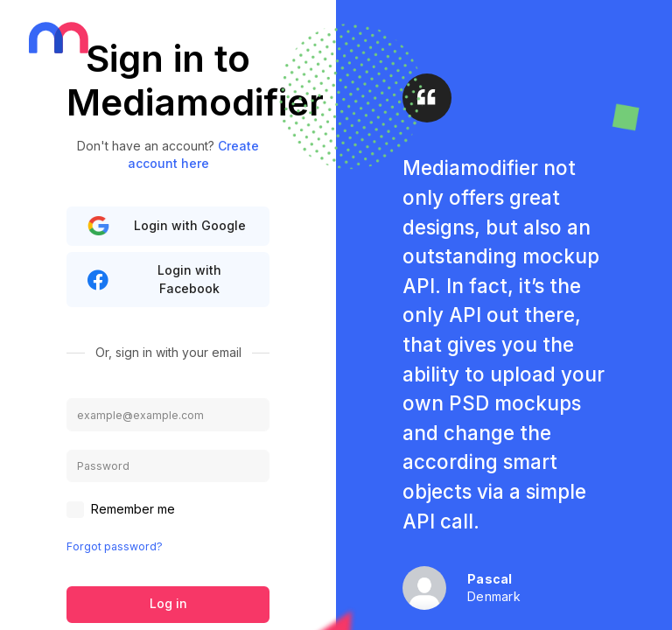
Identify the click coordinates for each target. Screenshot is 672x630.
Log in (168, 603)
